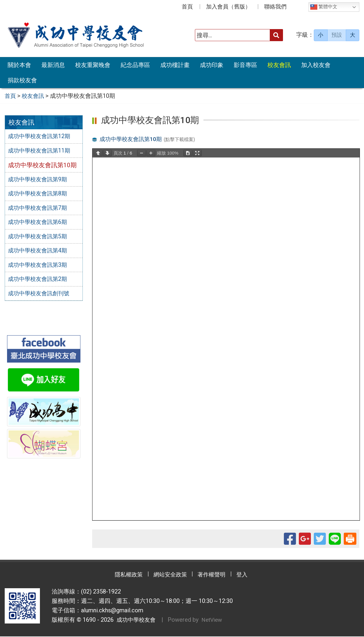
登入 (248, 575)
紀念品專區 (135, 65)
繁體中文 (324, 7)
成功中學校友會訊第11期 (42, 151)
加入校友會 (316, 65)
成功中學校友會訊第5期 (41, 238)
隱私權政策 (123, 575)
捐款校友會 (22, 80)
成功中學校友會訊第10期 (132, 139)
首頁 (187, 7)
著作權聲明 (214, 575)
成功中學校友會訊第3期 (41, 267)
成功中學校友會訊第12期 (42, 137)
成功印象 (212, 65)
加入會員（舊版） (228, 7)
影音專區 (245, 65)
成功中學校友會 (136, 621)
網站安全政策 (169, 575)
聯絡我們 (275, 7)
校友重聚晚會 (93, 65)
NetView (215, 621)
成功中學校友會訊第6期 (41, 224)
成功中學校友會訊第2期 (41, 282)
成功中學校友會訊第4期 (41, 253)
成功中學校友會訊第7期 (41, 209)
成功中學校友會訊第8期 (41, 195)
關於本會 (19, 65)
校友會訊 (279, 65)
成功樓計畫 (175, 65)
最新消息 (53, 65)
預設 (337, 35)
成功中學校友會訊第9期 (41, 180)
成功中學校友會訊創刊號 (42, 296)
